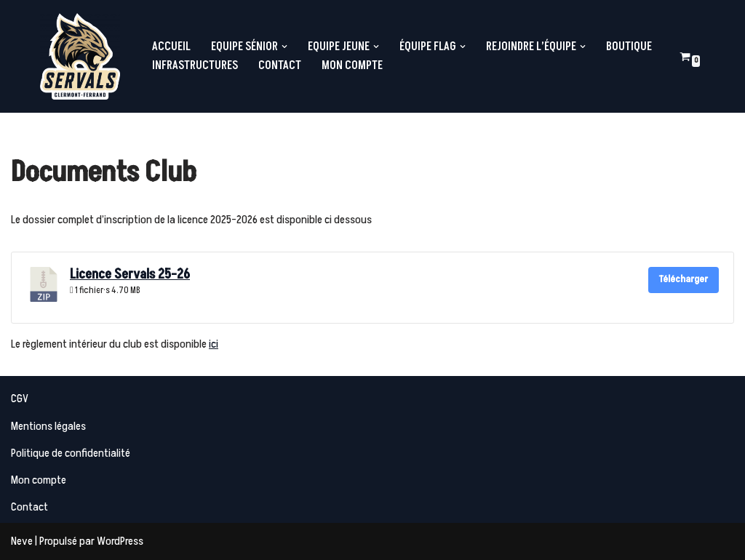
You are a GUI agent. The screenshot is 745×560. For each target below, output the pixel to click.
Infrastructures (195, 65)
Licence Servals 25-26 (130, 275)
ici (214, 344)
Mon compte (352, 65)
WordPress (120, 541)
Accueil (171, 47)
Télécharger (684, 279)
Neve (22, 541)
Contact (280, 65)
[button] (284, 47)
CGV (20, 399)
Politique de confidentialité (71, 453)
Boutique (629, 47)
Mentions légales (48, 426)
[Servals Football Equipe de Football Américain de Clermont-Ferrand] (80, 56)
